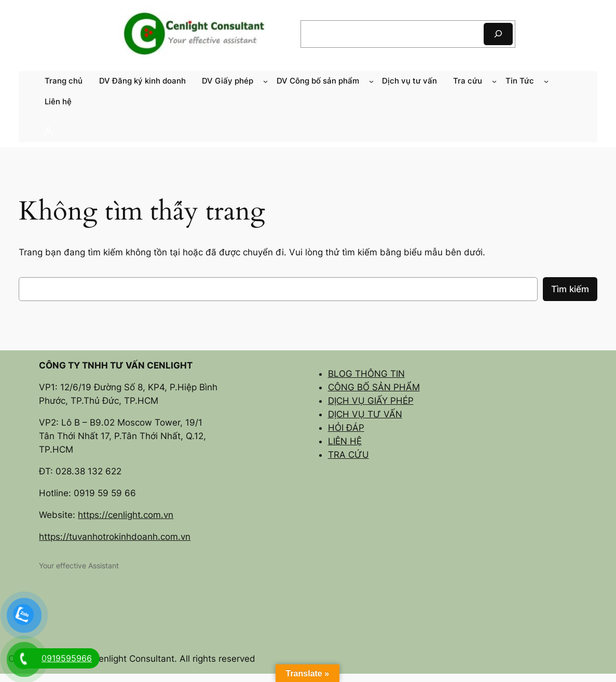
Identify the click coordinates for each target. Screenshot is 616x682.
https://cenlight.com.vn (126, 515)
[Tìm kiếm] (498, 34)
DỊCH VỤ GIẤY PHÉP (371, 401)
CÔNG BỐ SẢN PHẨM (374, 387)
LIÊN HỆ (345, 441)
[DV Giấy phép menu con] (265, 81)
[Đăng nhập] (308, 131)
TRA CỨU (348, 455)
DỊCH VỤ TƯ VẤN (365, 414)
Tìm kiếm (570, 289)
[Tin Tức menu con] (546, 81)
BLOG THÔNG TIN (366, 374)
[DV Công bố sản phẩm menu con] (371, 81)
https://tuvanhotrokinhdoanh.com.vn (115, 537)
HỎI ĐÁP (346, 428)
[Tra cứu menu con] (494, 81)
